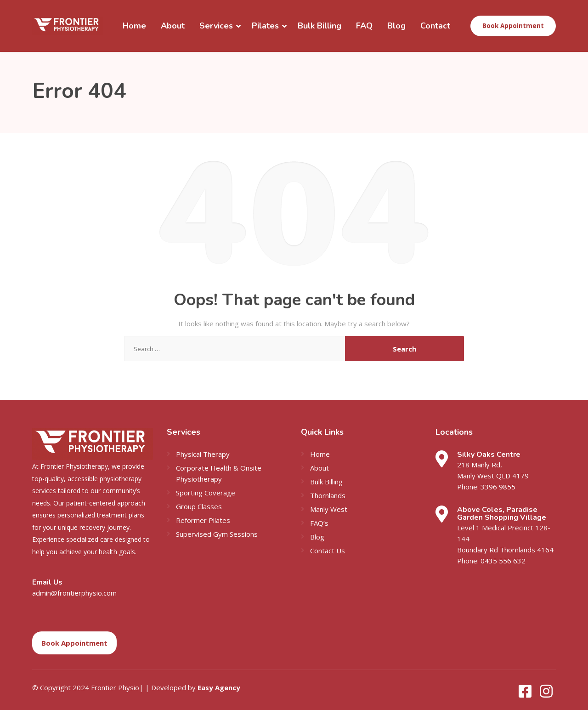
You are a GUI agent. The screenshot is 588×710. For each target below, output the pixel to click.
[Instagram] (546, 694)
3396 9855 (498, 487)
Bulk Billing (319, 26)
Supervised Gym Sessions (217, 534)
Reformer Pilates (203, 520)
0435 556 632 (503, 561)
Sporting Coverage (206, 493)
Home (134, 26)
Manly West (329, 509)
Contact (435, 26)
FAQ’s (319, 523)
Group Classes (199, 506)
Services (216, 26)
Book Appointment (513, 26)
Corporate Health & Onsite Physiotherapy (219, 473)
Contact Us (328, 551)
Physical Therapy (203, 454)
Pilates (265, 26)
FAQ (364, 26)
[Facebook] (526, 694)
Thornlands (328, 495)
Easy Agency (219, 687)
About (173, 26)
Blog (396, 26)
